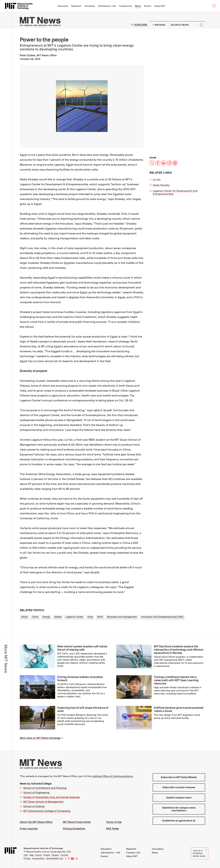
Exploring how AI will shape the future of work (83, 709)
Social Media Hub (55, 858)
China (35, 617)
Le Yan (157, 179)
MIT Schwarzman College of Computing (47, 811)
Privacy (27, 858)
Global (58, 617)
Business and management (122, 617)
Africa (24, 617)
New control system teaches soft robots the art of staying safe (82, 648)
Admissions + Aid (107, 6)
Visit (26, 855)
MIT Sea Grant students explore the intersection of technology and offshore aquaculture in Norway (178, 650)
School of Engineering (36, 792)
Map (32, 855)
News (138, 6)
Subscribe (141, 25)
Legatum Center (74, 617)
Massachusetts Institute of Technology (43, 848)
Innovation (90, 6)
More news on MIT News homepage (40, 738)
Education (63, 6)
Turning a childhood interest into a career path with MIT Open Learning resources (176, 680)
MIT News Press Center (77, 822)
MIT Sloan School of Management (43, 802)
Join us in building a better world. (200, 853)
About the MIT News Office (36, 822)
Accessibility (38, 858)
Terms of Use (114, 822)
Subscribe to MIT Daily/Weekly (179, 777)
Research (76, 6)
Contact (64, 855)
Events (38, 855)
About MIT (160, 6)
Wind (100, 617)
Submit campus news (179, 798)
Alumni (148, 6)
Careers (55, 855)
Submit (201, 25)
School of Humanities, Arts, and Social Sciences (51, 797)
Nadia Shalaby (161, 185)
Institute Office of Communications (112, 776)
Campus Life (125, 6)
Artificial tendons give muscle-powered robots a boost (179, 709)
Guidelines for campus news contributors (179, 809)
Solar (90, 617)
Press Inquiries (29, 828)
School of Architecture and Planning (45, 788)
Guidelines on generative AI (179, 821)
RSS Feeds (112, 828)
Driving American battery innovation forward (80, 679)
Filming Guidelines (74, 828)
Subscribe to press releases (179, 787)
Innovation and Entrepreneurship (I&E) (162, 617)
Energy (46, 617)
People (47, 855)
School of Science (34, 806)
